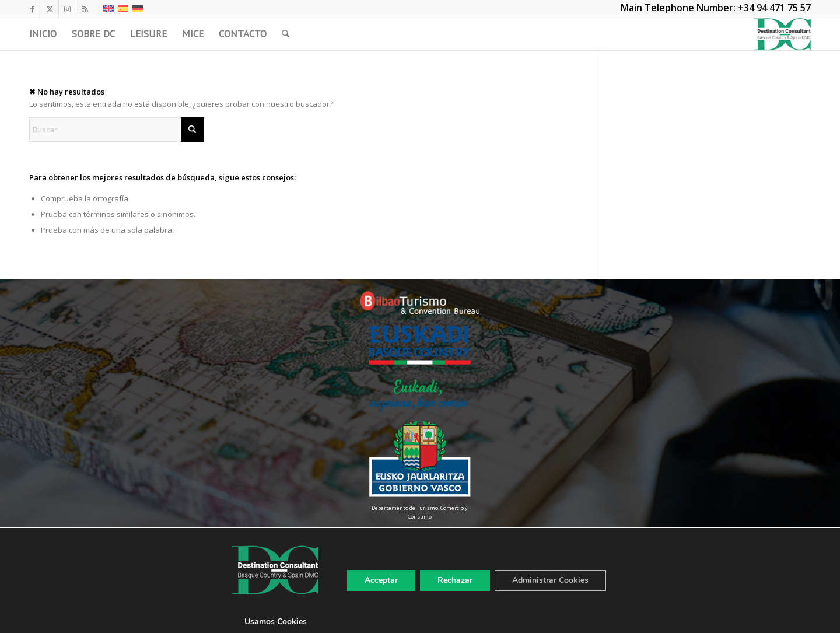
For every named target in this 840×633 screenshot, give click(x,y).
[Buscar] (286, 34)
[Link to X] (50, 9)
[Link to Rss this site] (85, 9)
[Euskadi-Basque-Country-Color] (420, 345)
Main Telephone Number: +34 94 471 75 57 (716, 8)
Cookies (292, 622)
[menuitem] (43, 34)
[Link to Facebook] (32, 9)
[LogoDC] (782, 34)
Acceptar (381, 580)
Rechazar (455, 580)
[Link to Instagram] (67, 9)
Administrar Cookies (550, 580)
